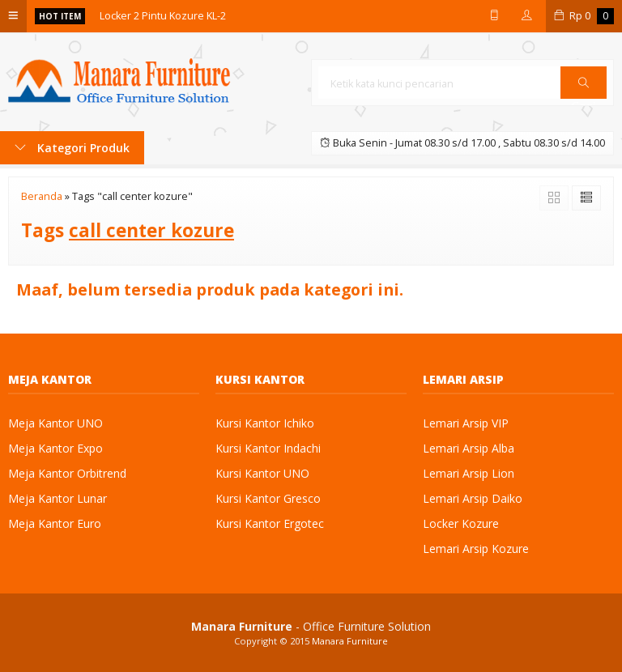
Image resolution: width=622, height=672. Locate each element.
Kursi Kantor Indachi (268, 448)
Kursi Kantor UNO (262, 473)
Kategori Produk (72, 148)
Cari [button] (584, 88)
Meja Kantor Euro (55, 523)
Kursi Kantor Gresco (268, 498)
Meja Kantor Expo (55, 448)
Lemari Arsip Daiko (473, 498)
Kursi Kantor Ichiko (265, 423)
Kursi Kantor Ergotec (270, 523)
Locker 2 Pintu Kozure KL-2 (163, 16)
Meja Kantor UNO (55, 423)
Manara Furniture (350, 641)
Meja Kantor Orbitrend (67, 473)
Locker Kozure (461, 523)
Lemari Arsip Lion (469, 473)
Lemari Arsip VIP (466, 423)
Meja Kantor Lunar (58, 498)
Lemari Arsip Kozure (476, 549)
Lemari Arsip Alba (469, 448)
